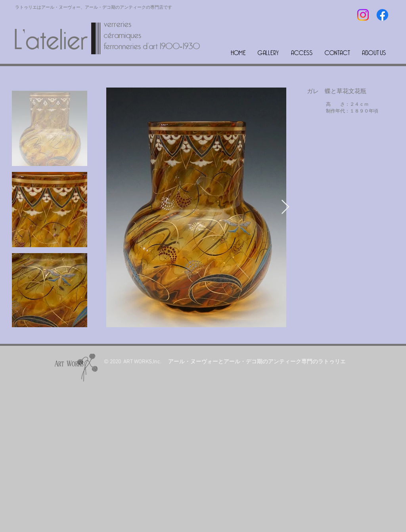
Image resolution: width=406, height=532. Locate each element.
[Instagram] (363, 15)
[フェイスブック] (382, 15)
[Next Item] (285, 207)
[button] (268, 53)
